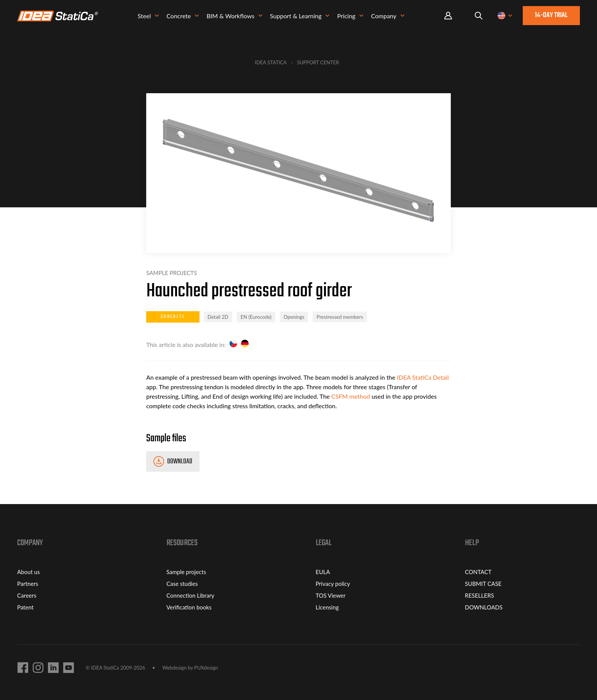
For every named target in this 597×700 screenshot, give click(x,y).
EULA (323, 572)
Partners (28, 584)
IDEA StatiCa (271, 62)
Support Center (318, 62)
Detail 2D (218, 317)
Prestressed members (340, 317)
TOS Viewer (330, 595)
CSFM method (351, 396)
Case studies (182, 584)
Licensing (327, 607)
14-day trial (551, 17)
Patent (25, 607)
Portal (448, 17)
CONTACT (478, 572)
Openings (294, 317)
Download (180, 462)
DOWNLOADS (484, 607)
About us (28, 572)
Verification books (189, 607)
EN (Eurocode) (256, 317)
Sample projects (186, 572)
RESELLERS (479, 595)
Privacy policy (333, 584)
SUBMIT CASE (483, 584)
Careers (27, 595)
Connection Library (190, 595)
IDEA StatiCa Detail (423, 377)
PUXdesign (206, 668)
